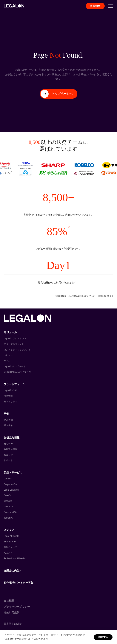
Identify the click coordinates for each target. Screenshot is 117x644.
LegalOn (8, 479)
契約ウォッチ (10, 547)
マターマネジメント (14, 344)
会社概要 (9, 601)
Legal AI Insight (11, 536)
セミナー (8, 444)
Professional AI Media (15, 558)
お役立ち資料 (10, 449)
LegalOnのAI (10, 390)
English (18, 624)
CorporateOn (10, 484)
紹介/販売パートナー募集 (19, 583)
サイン (7, 361)
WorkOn (8, 501)
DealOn (8, 495)
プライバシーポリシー (17, 607)
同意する (103, 637)
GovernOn (9, 507)
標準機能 (8, 396)
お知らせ (8, 455)
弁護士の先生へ (13, 571)
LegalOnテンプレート (15, 366)
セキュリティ (10, 401)
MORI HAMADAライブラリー (19, 372)
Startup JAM (10, 542)
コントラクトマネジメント (17, 350)
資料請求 (95, 6)
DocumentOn (10, 512)
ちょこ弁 (8, 553)
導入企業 (8, 425)
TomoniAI (8, 518)
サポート (8, 460)
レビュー (8, 355)
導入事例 (8, 420)
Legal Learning (11, 490)
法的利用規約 (12, 612)
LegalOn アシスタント (15, 338)
